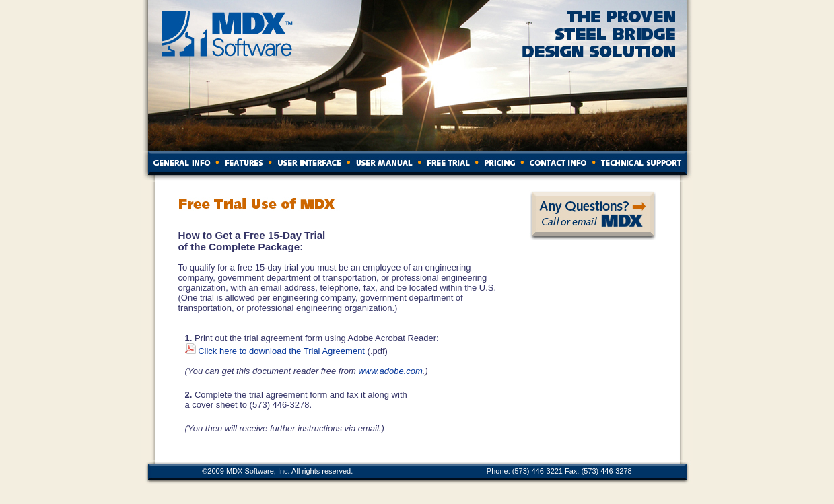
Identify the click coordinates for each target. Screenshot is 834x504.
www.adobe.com (390, 371)
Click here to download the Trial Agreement (281, 351)
